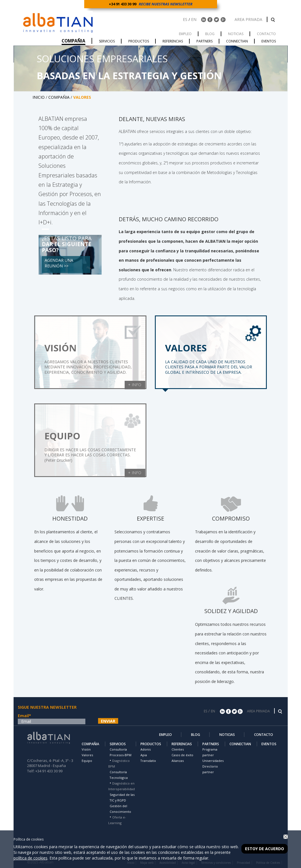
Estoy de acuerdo (265, 849)
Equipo (87, 761)
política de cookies (31, 858)
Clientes (178, 749)
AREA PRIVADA (249, 19)
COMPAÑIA (59, 97)
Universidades (213, 761)
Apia (144, 755)
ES (185, 19)
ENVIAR (108, 721)
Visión (86, 749)
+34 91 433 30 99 (123, 4)
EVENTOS (269, 744)
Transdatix (148, 761)
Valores (87, 755)
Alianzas (178, 761)
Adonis (146, 749)
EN (194, 19)
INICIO (39, 97)
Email (24, 716)
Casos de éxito (182, 755)
